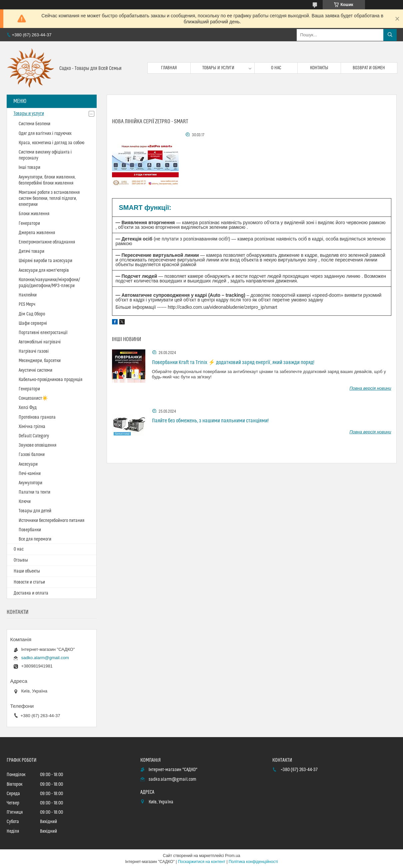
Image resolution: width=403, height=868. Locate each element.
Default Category (34, 436)
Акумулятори (30, 483)
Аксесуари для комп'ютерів (44, 270)
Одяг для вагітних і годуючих (45, 134)
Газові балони (32, 455)
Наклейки (28, 295)
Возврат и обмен (369, 68)
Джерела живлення (37, 233)
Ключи (25, 502)
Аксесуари (28, 464)
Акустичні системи (35, 370)
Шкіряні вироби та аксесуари (45, 261)
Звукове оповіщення (37, 445)
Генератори (29, 223)
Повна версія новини (370, 388)
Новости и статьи (29, 582)
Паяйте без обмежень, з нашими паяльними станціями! (210, 421)
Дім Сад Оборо (32, 314)
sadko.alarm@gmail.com (45, 658)
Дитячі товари (31, 251)
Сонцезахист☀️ (33, 398)
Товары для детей (35, 511)
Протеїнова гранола (37, 417)
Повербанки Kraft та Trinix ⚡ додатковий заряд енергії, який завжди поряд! (233, 362)
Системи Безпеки (34, 124)
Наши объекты (27, 571)
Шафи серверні (33, 323)
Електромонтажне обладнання (47, 242)
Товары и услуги (218, 68)
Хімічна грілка (32, 427)
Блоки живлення (34, 214)
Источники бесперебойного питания (51, 521)
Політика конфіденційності (253, 862)
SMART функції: (145, 208)
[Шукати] (390, 35)
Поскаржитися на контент (202, 862)
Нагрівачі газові (34, 351)
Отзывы (21, 560)
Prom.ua (232, 856)
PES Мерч (27, 304)
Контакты (319, 68)
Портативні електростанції (43, 333)
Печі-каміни (30, 474)
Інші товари (29, 168)
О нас (276, 68)
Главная (169, 68)
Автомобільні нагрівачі (40, 342)
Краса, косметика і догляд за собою (51, 143)
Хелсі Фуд (28, 408)
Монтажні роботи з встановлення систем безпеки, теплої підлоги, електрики (49, 199)
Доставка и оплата (31, 593)
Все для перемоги (35, 539)
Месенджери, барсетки (40, 361)
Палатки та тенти (34, 492)
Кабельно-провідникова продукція (50, 380)
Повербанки (30, 530)
